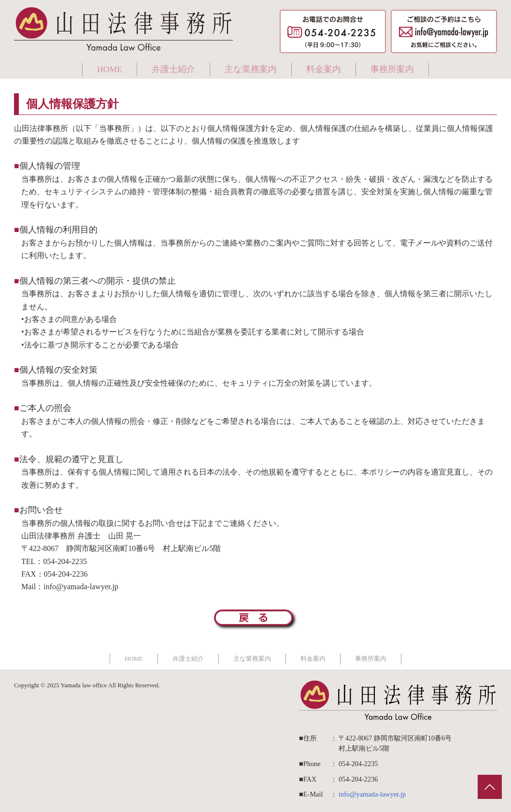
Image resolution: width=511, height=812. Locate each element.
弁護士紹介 (173, 69)
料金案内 (324, 69)
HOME (110, 69)
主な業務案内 (251, 69)
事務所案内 (392, 69)
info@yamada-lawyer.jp (372, 794)
